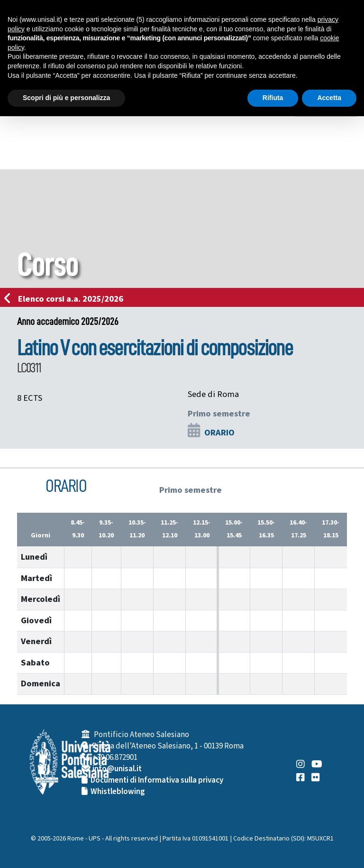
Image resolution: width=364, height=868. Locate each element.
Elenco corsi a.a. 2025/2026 (67, 299)
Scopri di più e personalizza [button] (66, 98)
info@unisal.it (117, 769)
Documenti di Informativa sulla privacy (157, 780)
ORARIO (219, 433)
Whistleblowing (118, 792)
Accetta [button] (329, 98)
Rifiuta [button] (273, 98)
